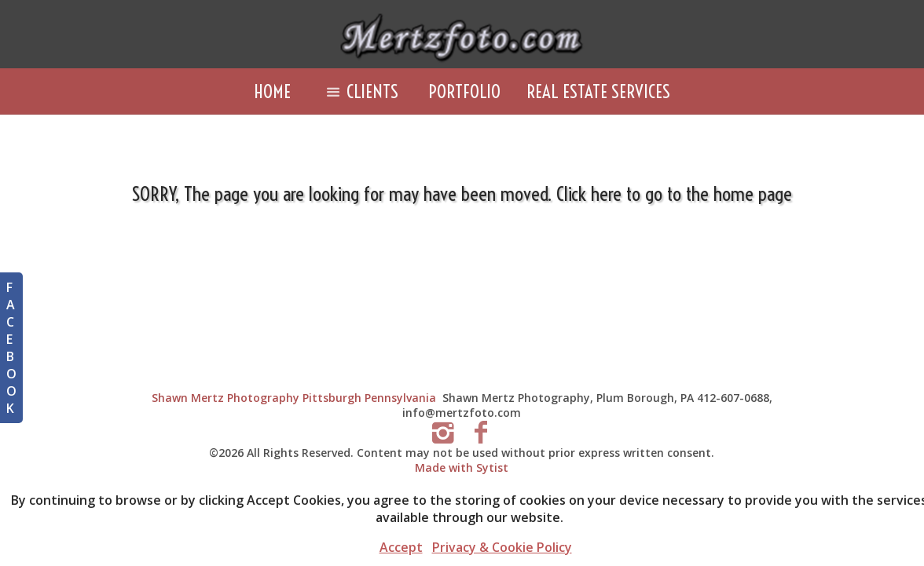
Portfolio (464, 91)
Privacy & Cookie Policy (502, 547)
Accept (401, 547)
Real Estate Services (598, 91)
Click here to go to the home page (674, 194)
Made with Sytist (462, 467)
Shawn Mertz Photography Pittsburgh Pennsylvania (294, 398)
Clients (359, 91)
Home (272, 91)
